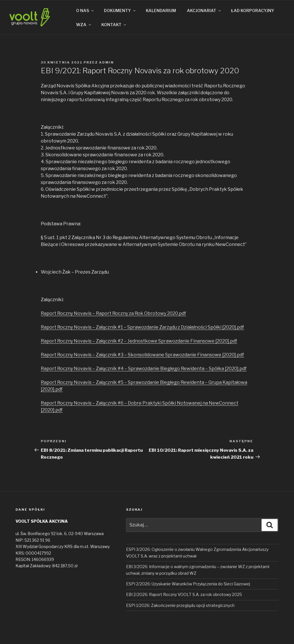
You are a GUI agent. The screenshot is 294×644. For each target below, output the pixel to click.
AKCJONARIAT (204, 10)
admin (107, 62)
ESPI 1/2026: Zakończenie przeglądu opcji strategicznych (180, 605)
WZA (84, 25)
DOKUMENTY (120, 10)
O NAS (85, 10)
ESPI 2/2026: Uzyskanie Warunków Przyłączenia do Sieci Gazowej (188, 584)
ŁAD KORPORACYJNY (253, 10)
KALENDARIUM (161, 10)
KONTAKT (114, 25)
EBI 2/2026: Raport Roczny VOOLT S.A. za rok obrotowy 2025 (184, 594)
